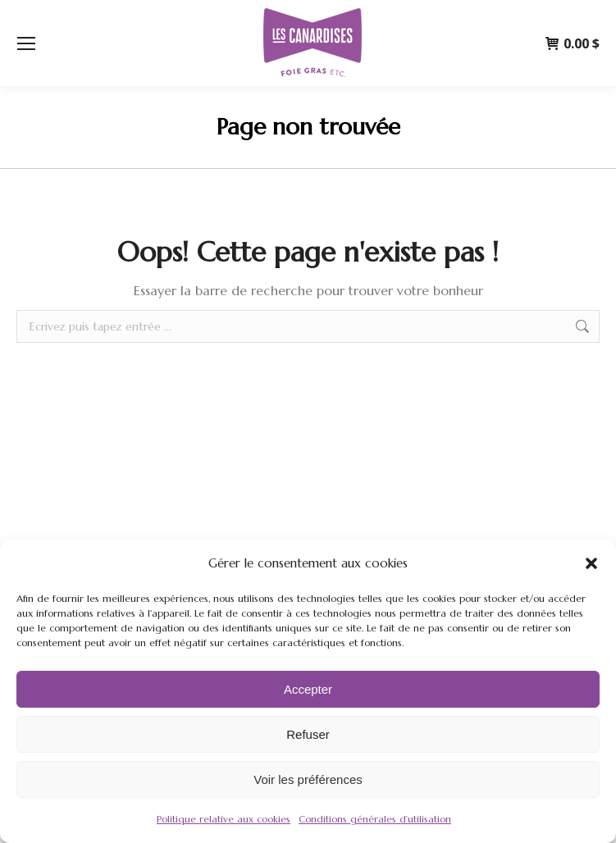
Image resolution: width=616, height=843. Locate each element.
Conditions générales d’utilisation (375, 819)
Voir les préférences (308, 779)
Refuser (308, 734)
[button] (591, 563)
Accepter (308, 689)
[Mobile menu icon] (26, 43)
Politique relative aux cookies (224, 819)
